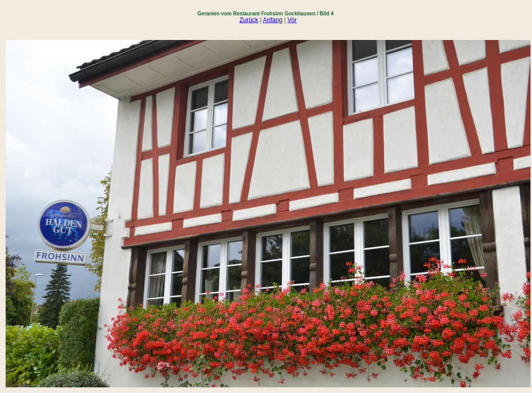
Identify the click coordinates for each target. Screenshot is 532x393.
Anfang (273, 20)
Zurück (249, 20)
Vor (292, 20)
